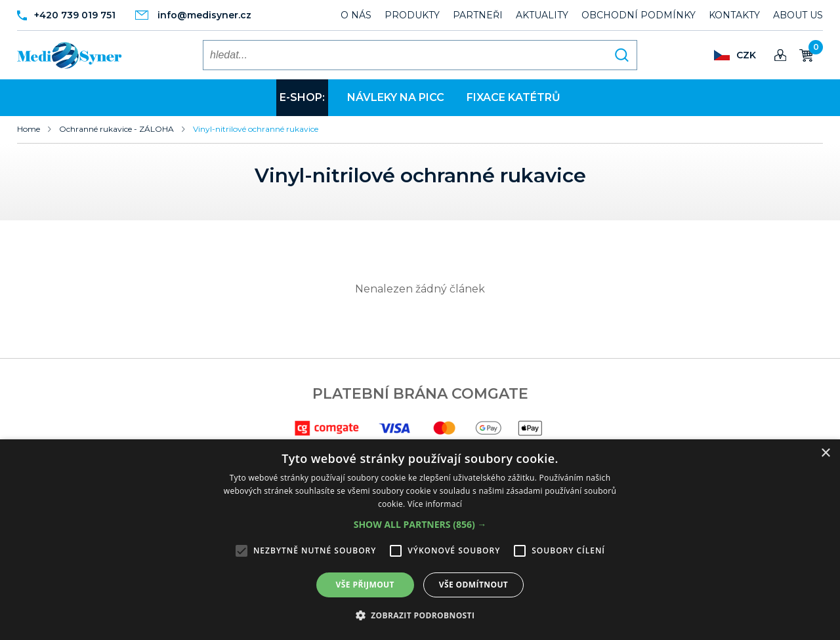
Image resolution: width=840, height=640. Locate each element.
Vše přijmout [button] (365, 585)
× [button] (825, 453)
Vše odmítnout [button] (473, 585)
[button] (420, 525)
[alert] (420, 540)
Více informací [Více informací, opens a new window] (435, 504)
